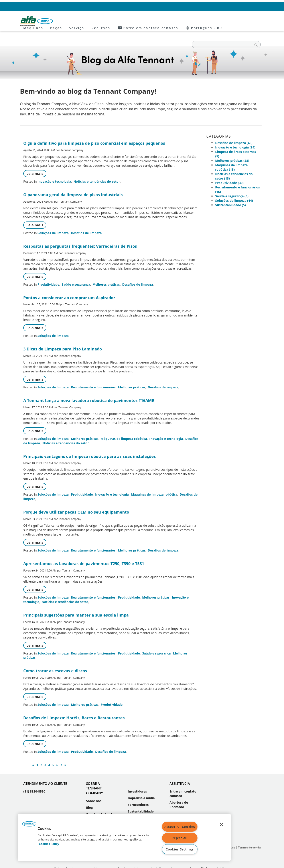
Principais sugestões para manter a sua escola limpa (76, 601)
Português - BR (242, 7)
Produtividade (48, 271)
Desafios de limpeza (86, 219)
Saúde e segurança (76, 271)
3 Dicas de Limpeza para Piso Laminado (63, 335)
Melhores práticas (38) (232, 147)
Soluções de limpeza (53, 219)
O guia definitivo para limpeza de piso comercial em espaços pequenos (94, 130)
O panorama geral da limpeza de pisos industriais (73, 181)
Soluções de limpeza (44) (234, 187)
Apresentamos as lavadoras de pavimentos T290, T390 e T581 (84, 550)
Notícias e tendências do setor (97, 168)
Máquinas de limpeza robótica (124, 425)
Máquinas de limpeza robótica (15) (231, 154)
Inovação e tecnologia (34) (235, 134)
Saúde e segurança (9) (232, 183)
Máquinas (74, 21)
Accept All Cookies (180, 827)
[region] (124, 837)
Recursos (141, 21)
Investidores (137, 778)
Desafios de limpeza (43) (234, 129)
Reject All (179, 838)
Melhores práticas (106, 271)
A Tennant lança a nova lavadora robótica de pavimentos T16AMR (89, 387)
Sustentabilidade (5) (231, 191)
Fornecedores (138, 791)
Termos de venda (249, 834)
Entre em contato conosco (203, 7)
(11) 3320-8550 (34, 778)
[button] (29, 825)
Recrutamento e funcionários (93, 374)
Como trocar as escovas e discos (55, 657)
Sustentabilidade (141, 798)
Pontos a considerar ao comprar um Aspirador (69, 284)
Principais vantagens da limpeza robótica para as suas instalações (90, 443)
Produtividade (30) (229, 169)
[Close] (221, 825)
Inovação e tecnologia (54, 168)
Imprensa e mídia (141, 784)
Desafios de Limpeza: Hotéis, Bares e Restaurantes (74, 704)
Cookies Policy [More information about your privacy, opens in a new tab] (49, 844)
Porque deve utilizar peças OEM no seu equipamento (76, 498)
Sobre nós (94, 787)
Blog (89, 794)
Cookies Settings (180, 849)
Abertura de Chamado (179, 791)
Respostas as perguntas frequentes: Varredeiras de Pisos (80, 233)
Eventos (92, 812)
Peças (97, 21)
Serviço (117, 21)
